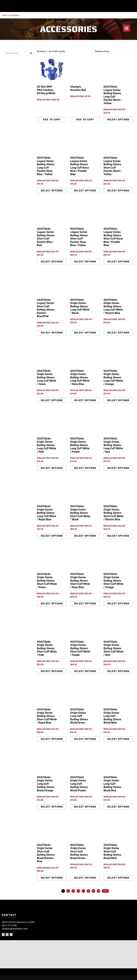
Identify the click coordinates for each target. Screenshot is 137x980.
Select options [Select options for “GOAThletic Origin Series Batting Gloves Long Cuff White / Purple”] (85, 468)
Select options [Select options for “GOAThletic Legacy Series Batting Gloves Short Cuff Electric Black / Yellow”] (118, 190)
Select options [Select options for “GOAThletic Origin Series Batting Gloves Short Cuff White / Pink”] (52, 671)
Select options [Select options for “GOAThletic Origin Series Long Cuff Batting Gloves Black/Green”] (85, 739)
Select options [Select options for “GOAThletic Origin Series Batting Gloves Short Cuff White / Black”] (85, 536)
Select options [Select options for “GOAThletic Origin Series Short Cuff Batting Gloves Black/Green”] (85, 878)
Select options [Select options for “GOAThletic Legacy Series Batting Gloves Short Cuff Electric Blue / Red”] (52, 262)
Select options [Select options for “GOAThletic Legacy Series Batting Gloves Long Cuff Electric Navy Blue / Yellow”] (52, 190)
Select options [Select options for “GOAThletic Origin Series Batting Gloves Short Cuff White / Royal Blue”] (52, 739)
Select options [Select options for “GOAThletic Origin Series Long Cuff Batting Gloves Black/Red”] (118, 807)
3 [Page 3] (73, 891)
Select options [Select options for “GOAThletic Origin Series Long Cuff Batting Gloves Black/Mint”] (118, 739)
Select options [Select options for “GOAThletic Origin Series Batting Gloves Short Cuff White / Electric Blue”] (118, 536)
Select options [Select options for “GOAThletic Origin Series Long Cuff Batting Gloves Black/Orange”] (52, 807)
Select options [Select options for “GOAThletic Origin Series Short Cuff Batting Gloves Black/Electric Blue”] (52, 878)
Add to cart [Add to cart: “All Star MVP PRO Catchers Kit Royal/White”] (52, 119)
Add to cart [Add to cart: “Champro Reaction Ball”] (85, 119)
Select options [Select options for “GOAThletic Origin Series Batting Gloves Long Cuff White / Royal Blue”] (52, 536)
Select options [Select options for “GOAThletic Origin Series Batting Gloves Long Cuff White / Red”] (118, 468)
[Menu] (127, 28)
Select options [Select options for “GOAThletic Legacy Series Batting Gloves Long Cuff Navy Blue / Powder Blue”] (85, 190)
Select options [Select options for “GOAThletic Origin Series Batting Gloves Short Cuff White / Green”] (52, 603)
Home (4, 15)
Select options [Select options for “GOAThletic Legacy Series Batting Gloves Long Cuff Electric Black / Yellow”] (118, 119)
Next (105, 891)
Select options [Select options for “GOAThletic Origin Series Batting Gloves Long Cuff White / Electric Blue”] (118, 333)
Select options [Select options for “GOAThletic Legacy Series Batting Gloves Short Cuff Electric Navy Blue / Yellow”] (85, 262)
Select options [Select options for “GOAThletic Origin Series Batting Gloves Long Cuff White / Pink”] (52, 468)
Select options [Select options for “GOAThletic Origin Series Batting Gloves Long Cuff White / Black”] (85, 333)
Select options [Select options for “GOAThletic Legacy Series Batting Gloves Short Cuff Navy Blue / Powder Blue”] (118, 262)
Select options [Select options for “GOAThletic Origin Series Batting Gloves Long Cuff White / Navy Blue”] (85, 400)
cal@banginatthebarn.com (15, 929)
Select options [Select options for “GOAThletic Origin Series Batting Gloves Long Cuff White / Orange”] (118, 400)
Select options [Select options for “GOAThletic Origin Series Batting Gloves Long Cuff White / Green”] (52, 400)
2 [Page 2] (68, 891)
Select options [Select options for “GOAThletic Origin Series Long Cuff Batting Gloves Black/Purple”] (85, 807)
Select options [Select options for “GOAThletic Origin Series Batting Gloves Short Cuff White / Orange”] (118, 603)
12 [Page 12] (99, 891)
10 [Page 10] (88, 891)
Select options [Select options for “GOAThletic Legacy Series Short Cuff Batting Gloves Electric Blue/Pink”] (52, 333)
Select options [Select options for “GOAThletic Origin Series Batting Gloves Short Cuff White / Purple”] (85, 671)
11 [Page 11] (93, 891)
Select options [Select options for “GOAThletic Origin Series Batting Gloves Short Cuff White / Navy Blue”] (85, 603)
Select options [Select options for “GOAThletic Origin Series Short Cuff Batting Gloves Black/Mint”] (118, 878)
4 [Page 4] (78, 891)
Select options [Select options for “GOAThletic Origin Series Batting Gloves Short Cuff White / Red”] (118, 671)
